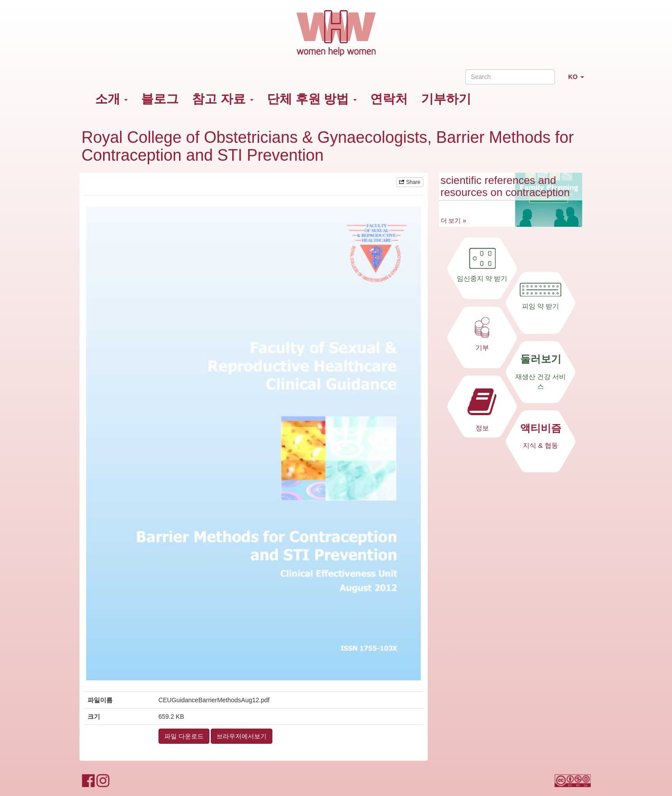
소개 (112, 99)
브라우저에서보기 (242, 736)
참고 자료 (223, 99)
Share (410, 182)
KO (580, 81)
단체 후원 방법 (312, 99)
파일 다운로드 (184, 736)
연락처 (389, 99)
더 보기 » (454, 221)
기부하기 (446, 99)
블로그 (160, 99)
